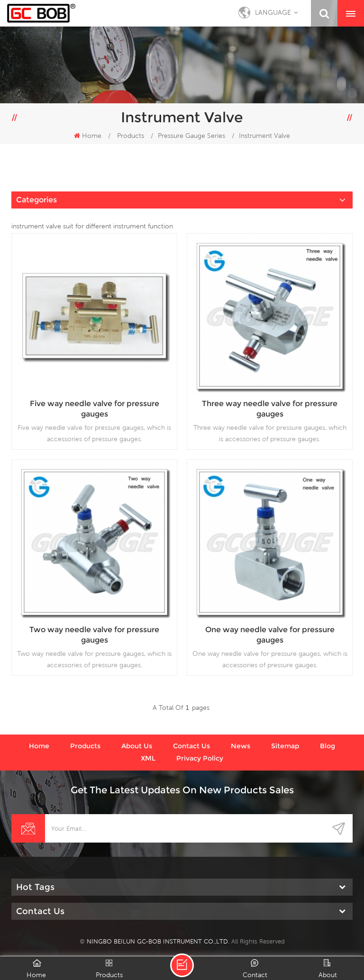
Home (88, 136)
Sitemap (285, 746)
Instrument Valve (264, 136)
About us (137, 746)
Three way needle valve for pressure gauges (270, 409)
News (241, 746)
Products (131, 136)
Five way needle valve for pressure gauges (95, 409)
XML (148, 758)
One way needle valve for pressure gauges (270, 635)
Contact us (191, 746)
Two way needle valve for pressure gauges (94, 635)
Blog (328, 746)
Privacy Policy (200, 758)
